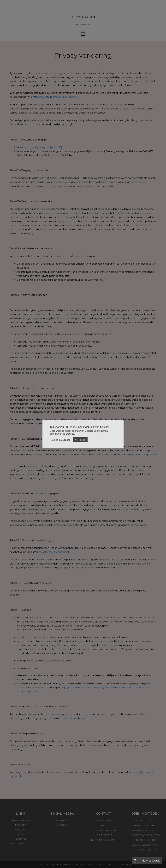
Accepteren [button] (80, 440)
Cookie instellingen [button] (61, 440)
